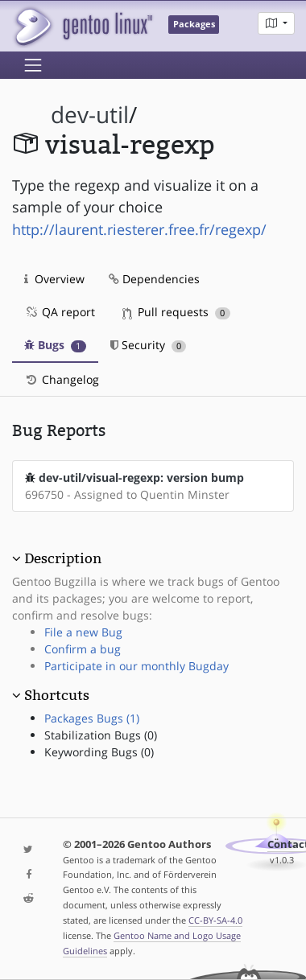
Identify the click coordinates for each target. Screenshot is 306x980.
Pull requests (176, 312)
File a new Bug (83, 632)
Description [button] (63, 558)
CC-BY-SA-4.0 (215, 920)
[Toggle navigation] (33, 65)
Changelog (62, 379)
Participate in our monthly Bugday (136, 666)
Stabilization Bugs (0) (101, 735)
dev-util (90, 115)
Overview (54, 279)
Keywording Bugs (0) (99, 752)
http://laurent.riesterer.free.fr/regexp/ (139, 229)
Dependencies (154, 279)
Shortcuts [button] (57, 695)
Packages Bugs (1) (92, 718)
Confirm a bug (83, 649)
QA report (60, 312)
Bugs (55, 345)
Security (149, 345)
